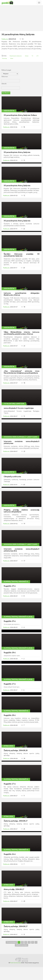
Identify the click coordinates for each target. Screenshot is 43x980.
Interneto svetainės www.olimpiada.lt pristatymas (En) (21, 550)
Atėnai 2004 (8, 746)
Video (12, 58)
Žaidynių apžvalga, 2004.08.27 (16, 821)
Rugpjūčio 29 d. (10, 586)
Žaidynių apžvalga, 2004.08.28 (16, 751)
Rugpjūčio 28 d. (10, 653)
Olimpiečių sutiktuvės (12, 477)
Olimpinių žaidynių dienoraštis (16, 582)
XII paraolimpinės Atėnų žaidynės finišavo (20, 115)
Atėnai (27, 56)
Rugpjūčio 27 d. (10, 684)
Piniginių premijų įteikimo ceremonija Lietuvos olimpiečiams (21, 511)
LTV (37, 56)
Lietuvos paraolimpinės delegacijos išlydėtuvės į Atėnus (21, 294)
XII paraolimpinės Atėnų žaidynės (17, 152)
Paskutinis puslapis (21, 945)
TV (32, 56)
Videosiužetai (9, 111)
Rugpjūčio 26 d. (10, 854)
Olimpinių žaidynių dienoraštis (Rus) (18, 617)
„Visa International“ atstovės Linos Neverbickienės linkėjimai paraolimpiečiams (21, 372)
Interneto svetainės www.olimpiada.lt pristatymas (21, 443)
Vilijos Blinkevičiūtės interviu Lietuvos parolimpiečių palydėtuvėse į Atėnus (21, 333)
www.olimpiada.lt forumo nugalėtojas (19, 408)
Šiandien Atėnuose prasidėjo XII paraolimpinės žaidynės (21, 255)
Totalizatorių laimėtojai (14, 404)
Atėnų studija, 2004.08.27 (14, 890)
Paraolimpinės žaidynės (16, 56)
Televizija (4, 58)
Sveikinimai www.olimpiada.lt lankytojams (20, 437)
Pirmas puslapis (11, 942)
